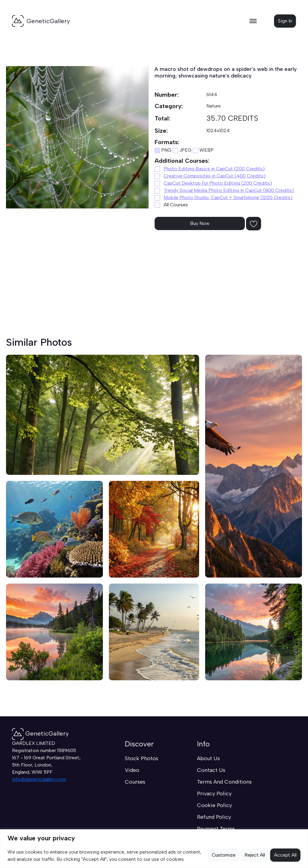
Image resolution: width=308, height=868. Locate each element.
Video (132, 770)
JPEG (182, 150)
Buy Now (200, 223)
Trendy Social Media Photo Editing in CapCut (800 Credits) (229, 190)
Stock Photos (142, 758)
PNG (163, 150)
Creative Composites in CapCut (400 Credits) (215, 176)
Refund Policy (214, 817)
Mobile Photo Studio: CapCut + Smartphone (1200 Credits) (228, 197)
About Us (208, 758)
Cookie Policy (214, 805)
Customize (224, 855)
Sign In (285, 21)
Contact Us (211, 770)
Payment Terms (216, 829)
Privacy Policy (214, 794)
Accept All (285, 855)
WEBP (203, 150)
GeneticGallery (40, 733)
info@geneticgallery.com (39, 779)
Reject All (255, 855)
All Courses (171, 205)
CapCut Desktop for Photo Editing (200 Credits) (218, 183)
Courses (135, 782)
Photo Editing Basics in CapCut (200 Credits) (214, 169)
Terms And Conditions (224, 782)
